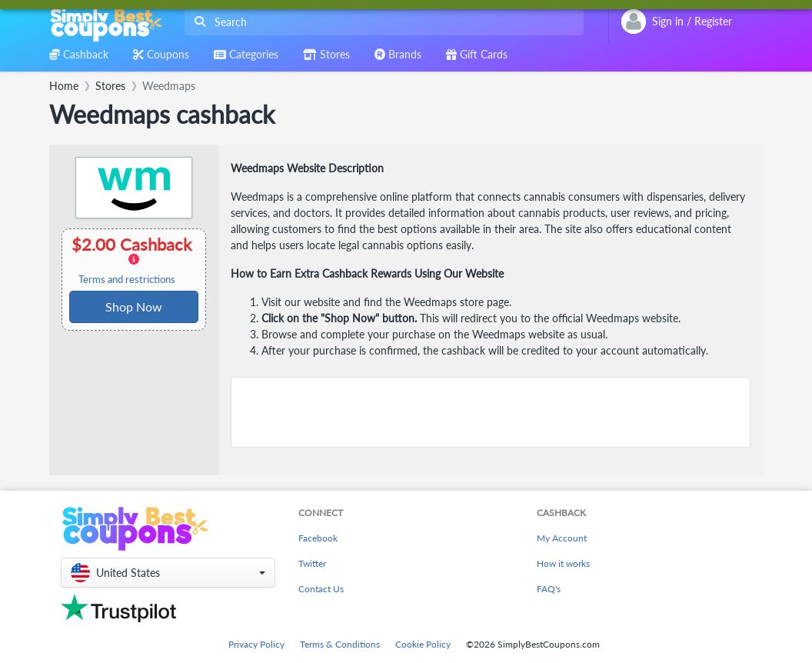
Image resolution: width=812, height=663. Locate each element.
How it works (563, 563)
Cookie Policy (423, 644)
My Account (562, 538)
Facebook (318, 538)
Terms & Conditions (340, 644)
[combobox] (381, 22)
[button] (168, 573)
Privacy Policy (256, 644)
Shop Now (134, 307)
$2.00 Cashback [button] (133, 260)
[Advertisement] (491, 412)
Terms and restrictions (127, 280)
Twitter (312, 563)
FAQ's (549, 589)
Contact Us (321, 589)
